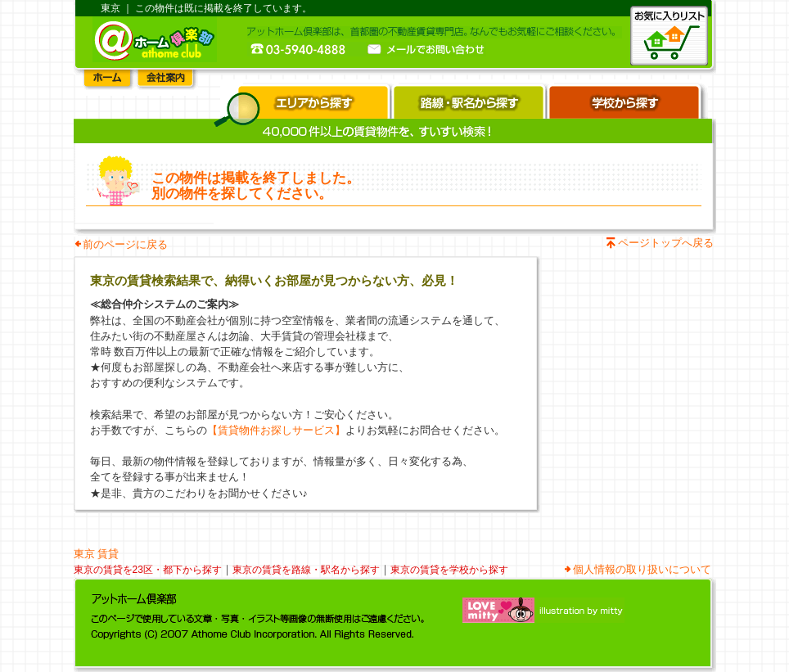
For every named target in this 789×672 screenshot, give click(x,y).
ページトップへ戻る (666, 243)
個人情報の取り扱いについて (642, 569)
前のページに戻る (125, 244)
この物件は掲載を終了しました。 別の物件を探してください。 (256, 186)
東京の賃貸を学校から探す (449, 570)
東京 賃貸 (97, 554)
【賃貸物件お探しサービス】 (276, 430)
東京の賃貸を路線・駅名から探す (306, 570)
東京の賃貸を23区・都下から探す (148, 570)
